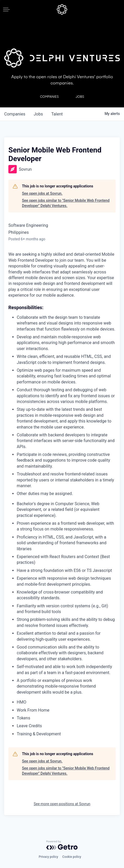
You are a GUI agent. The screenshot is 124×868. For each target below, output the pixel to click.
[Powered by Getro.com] (62, 845)
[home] (62, 9)
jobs (38, 114)
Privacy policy (48, 857)
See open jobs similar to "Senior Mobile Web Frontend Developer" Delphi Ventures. (66, 203)
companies (15, 114)
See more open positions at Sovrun (62, 804)
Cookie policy (72, 857)
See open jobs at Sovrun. (42, 193)
